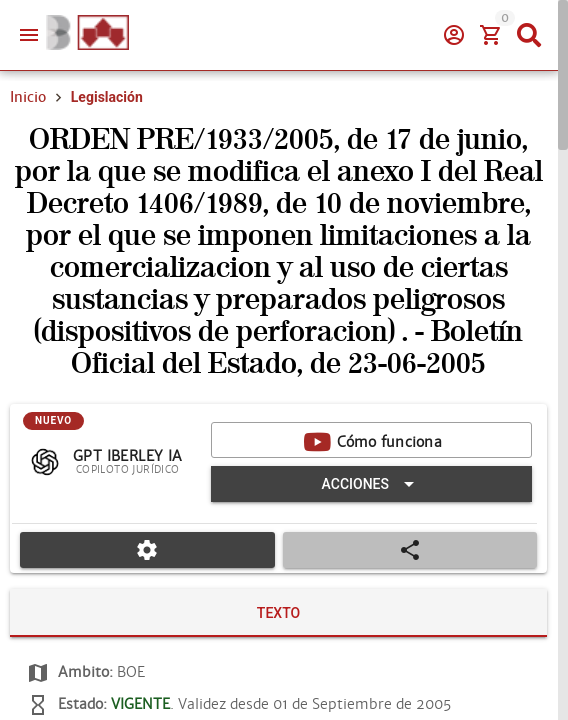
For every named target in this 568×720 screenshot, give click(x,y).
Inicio (28, 97)
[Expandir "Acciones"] (371, 484)
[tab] (278, 613)
